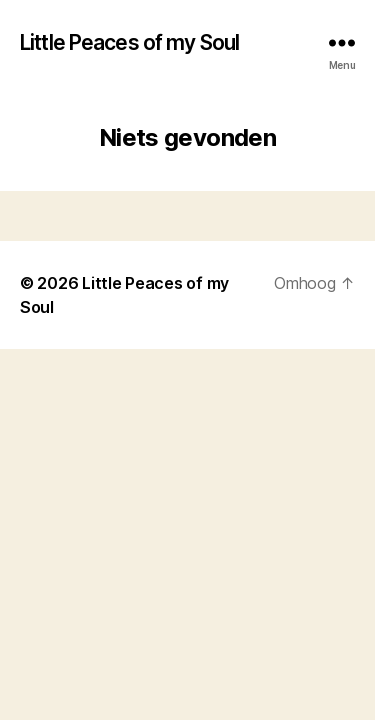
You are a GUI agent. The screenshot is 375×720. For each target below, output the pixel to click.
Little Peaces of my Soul (129, 42)
